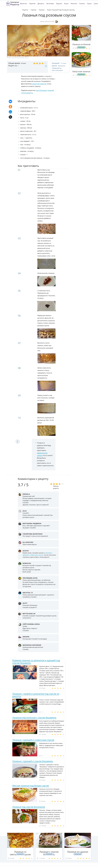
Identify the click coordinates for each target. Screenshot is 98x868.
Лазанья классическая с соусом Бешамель (34, 718)
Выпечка (24, 3)
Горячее (32, 3)
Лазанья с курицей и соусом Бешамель (33, 761)
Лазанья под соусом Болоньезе (29, 807)
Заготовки (50, 3)
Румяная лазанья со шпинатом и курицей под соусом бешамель (36, 662)
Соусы (89, 3)
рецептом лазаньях (39, 84)
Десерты (41, 3)
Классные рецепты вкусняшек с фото (13, 3)
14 (46, 66)
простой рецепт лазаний (45, 90)
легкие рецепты (27, 93)
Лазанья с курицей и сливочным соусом (33, 740)
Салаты (82, 3)
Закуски (59, 3)
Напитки (74, 3)
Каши (66, 3)
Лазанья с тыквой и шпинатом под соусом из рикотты (36, 695)
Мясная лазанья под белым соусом (31, 786)
